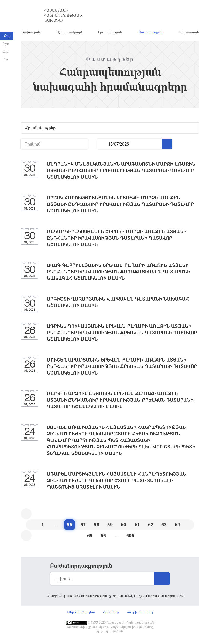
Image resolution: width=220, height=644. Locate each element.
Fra (5, 59)
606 (130, 536)
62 (151, 525)
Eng (6, 51)
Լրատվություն (110, 32)
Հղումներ (111, 612)
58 (97, 525)
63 (164, 525)
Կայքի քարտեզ (140, 612)
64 (177, 525)
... (103, 145)
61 (137, 525)
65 (90, 536)
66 (103, 536)
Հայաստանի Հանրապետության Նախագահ (63, 15)
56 (70, 525)
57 (83, 525)
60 (123, 525)
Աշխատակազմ (69, 32)
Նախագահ (30, 32)
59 (110, 525)
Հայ (7, 36)
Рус (6, 43)
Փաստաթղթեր (151, 32)
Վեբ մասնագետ (81, 612)
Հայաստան (189, 32)
